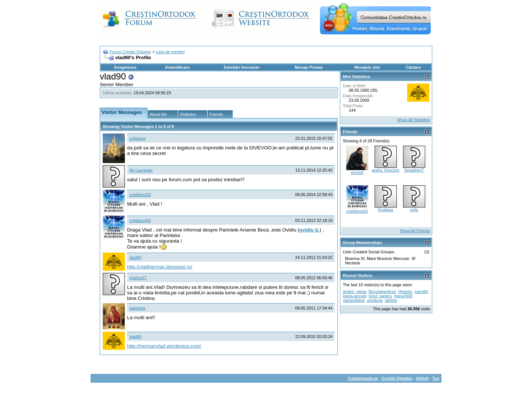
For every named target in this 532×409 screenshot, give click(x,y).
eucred (357, 172)
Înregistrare (125, 67)
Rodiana (386, 210)
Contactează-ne (363, 378)
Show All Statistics (414, 120)
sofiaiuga (137, 138)
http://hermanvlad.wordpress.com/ (164, 346)
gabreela (137, 308)
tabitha (391, 300)
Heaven (405, 291)
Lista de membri (170, 52)
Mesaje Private (309, 67)
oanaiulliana (354, 300)
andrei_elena (355, 291)
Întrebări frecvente (242, 67)
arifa (414, 210)
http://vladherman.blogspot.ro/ (160, 267)
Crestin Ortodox (397, 378)
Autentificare (177, 67)
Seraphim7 (414, 170)
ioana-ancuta (355, 296)
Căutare (413, 67)
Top (436, 378)
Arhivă (422, 378)
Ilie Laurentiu (141, 170)
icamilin (421, 291)
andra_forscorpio (387, 170)
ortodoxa (375, 300)
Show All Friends (415, 231)
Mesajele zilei (367, 67)
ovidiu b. (309, 230)
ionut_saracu (380, 296)
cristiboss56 (140, 195)
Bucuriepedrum (383, 291)
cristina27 (138, 278)
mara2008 (403, 296)
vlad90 (135, 257)
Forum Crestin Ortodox (130, 52)
